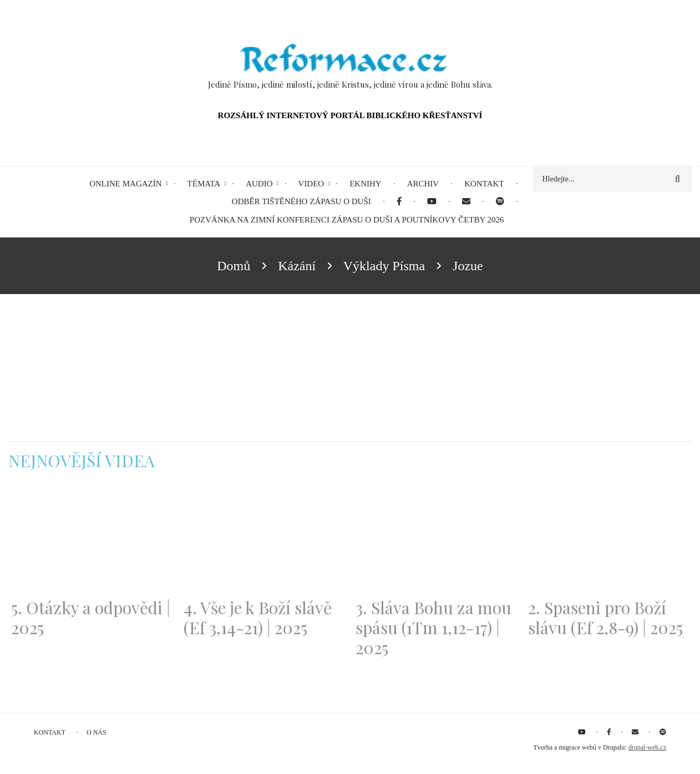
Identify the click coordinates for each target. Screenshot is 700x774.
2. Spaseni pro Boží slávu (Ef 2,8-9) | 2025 (605, 618)
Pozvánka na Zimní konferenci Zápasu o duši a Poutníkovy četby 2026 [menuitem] (347, 220)
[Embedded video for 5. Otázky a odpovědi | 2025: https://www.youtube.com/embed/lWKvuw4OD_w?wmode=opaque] (92, 541)
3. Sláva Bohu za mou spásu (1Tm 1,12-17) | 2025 (433, 628)
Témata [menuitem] (204, 184)
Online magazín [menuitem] (125, 184)
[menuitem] (399, 202)
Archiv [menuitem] (423, 184)
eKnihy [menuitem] (366, 184)
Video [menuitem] (311, 184)
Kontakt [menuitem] (484, 184)
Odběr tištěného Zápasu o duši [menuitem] (301, 201)
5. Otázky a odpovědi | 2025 (91, 618)
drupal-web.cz (647, 747)
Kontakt (50, 732)
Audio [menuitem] (259, 184)
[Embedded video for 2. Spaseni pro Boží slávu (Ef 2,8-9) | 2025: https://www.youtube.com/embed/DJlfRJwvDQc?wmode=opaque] (609, 541)
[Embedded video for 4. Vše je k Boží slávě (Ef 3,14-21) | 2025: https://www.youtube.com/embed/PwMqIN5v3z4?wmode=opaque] (264, 541)
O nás (97, 732)
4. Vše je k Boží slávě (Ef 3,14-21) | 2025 (258, 618)
